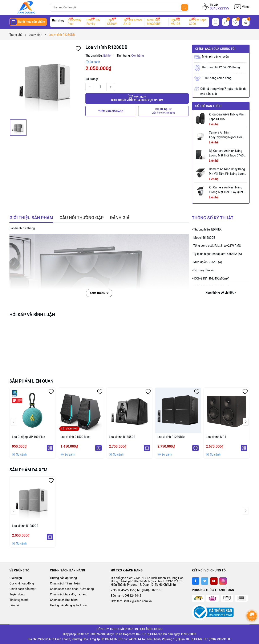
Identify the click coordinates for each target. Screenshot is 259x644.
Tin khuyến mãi (19, 600)
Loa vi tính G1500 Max (75, 437)
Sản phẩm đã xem (29, 470)
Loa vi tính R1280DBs (171, 437)
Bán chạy (58, 20)
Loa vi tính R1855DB (122, 437)
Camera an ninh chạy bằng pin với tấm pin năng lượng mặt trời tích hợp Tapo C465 (228, 172)
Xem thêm (99, 293)
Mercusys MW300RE (154, 22)
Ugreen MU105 (175, 22)
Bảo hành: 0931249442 (126, 596)
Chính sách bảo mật (23, 589)
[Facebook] (196, 581)
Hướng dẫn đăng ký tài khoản (69, 605)
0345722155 (219, 8)
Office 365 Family (93, 22)
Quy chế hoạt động (22, 583)
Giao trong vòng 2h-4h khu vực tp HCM (137, 98)
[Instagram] (223, 581)
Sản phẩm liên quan (31, 381)
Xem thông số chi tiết (221, 293)
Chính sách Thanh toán (65, 583)
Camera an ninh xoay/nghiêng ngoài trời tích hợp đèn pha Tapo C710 (225, 135)
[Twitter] (205, 581)
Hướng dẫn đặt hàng (63, 578)
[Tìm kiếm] (185, 7)
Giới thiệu (16, 578)
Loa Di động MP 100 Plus (29, 437)
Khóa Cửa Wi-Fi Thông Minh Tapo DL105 (227, 117)
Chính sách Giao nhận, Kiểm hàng (72, 589)
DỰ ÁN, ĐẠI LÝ (163, 111)
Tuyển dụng (17, 594)
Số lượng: (92, 79)
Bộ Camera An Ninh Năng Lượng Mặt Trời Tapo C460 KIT (226, 153)
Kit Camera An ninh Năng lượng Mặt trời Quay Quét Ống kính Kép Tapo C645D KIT (226, 190)
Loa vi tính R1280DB (25, 526)
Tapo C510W (112, 22)
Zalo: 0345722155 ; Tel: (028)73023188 (137, 590)
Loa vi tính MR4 (216, 437)
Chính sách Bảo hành (64, 600)
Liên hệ (14, 605)
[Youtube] (214, 581)
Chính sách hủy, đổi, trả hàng (69, 594)
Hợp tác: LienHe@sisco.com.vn (131, 601)
